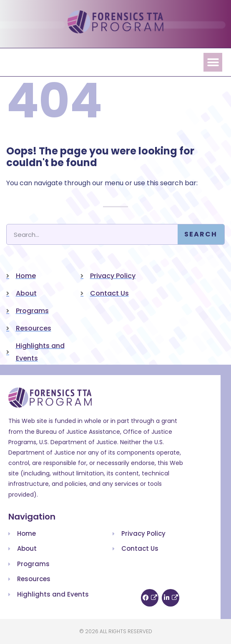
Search (201, 234)
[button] (213, 62)
